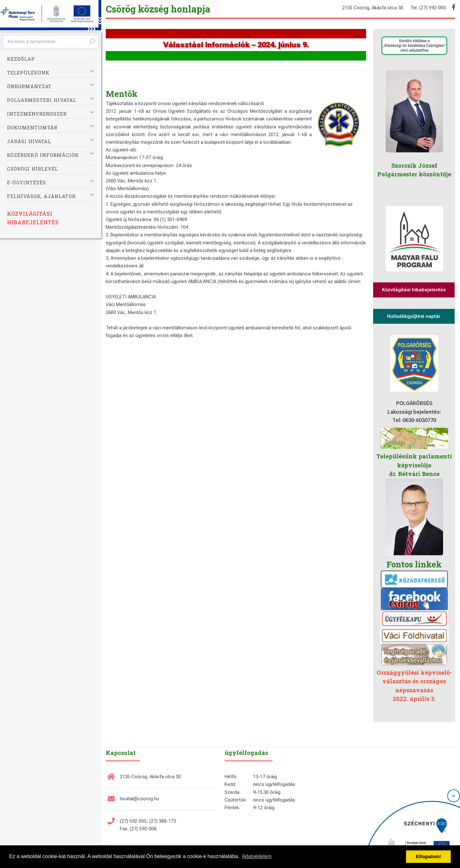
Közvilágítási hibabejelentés (33, 218)
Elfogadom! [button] (429, 856)
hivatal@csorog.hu (139, 799)
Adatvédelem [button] (257, 856)
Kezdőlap (21, 59)
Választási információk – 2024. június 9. (236, 45)
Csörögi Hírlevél (33, 169)
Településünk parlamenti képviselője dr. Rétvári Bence (414, 465)
